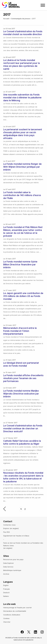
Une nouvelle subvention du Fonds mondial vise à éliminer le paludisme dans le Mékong (22, 98)
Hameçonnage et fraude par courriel (17, 608)
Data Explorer (9, 563)
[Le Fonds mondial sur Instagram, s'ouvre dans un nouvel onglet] (41, 632)
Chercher (7, 622)
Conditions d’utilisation (12, 615)
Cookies (6, 618)
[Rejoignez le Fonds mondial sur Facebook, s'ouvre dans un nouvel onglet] (21, 632)
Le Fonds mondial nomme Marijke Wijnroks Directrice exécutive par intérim (21, 394)
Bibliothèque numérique (12, 570)
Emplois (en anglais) (11, 528)
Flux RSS (7, 532)
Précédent (5, 509)
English (6, 585)
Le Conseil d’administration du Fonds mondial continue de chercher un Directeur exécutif (23, 428)
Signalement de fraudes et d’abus (16, 536)
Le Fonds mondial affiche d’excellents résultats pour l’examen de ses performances (23, 378)
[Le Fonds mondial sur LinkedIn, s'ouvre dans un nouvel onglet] (34, 632)
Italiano (6, 596)
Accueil (6, 19)
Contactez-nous (9, 525)
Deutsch (6, 593)
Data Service (8, 567)
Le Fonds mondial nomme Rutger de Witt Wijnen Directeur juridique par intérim (22, 167)
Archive (6, 574)
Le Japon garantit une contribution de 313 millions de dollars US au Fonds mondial (23, 296)
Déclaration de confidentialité (15, 611)
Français (7, 589)
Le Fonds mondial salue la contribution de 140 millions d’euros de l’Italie (22, 195)
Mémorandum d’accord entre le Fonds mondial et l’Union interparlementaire (20, 331)
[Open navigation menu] (43, 5)
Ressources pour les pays (13, 559)
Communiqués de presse (20, 19)
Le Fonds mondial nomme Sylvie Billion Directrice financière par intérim (20, 265)
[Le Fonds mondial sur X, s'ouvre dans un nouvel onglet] (27, 632)
